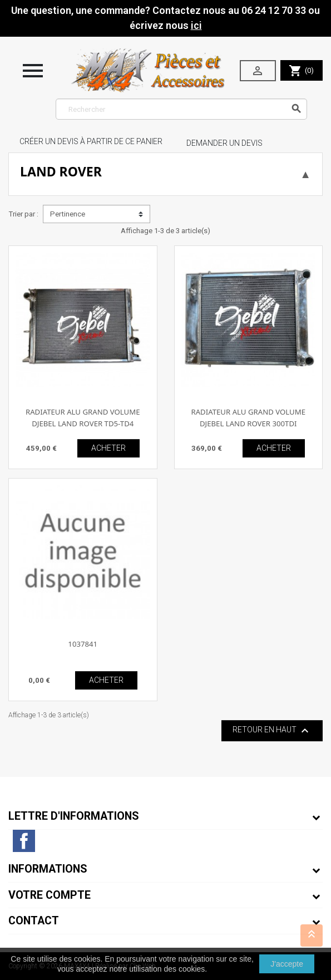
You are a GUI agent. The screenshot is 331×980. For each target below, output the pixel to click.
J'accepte (287, 964)
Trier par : (23, 214)
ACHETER (108, 448)
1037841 (83, 644)
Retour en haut (272, 731)
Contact (34, 921)
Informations (48, 869)
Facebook (24, 841)
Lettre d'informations (74, 816)
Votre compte (50, 895)
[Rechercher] (181, 109)
